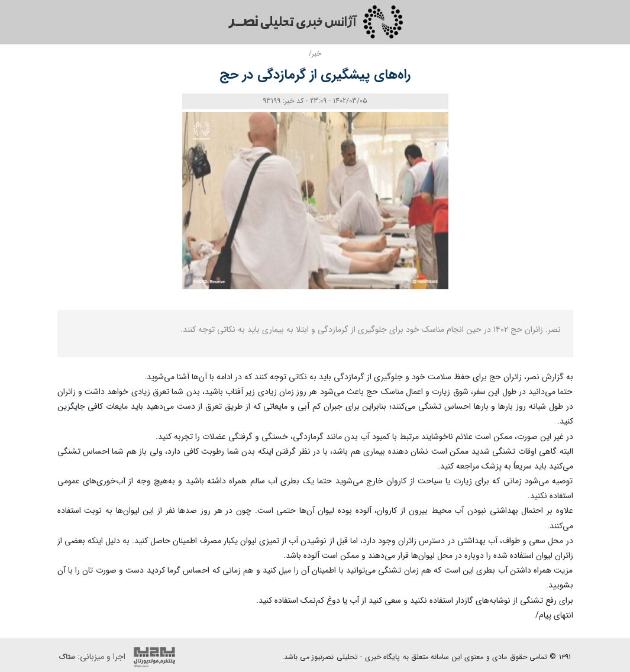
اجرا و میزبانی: (120, 657)
